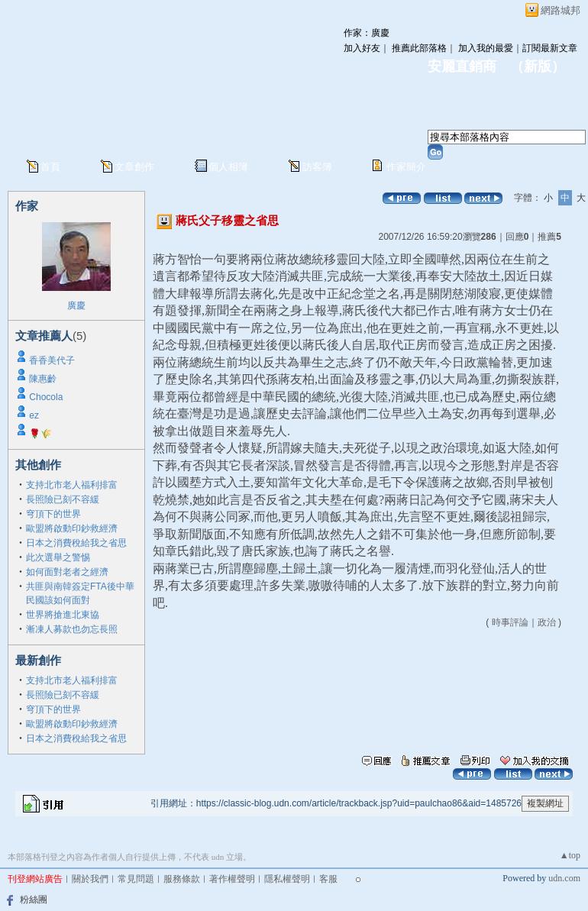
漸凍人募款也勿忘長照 (72, 629)
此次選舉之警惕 (58, 557)
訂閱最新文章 (550, 48)
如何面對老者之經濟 (67, 572)
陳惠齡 (43, 379)
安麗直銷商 (462, 66)
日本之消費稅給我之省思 (76, 543)
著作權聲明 (232, 879)
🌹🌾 (40, 434)
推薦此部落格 (419, 48)
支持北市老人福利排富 (72, 485)
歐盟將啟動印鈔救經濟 (72, 528)
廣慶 (76, 305)
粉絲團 (34, 900)
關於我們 (90, 879)
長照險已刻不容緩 (63, 499)
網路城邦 (561, 10)
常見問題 (136, 879)
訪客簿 (317, 167)
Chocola (46, 397)
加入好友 (362, 48)
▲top (570, 855)
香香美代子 (52, 360)
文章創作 (134, 167)
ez (34, 415)
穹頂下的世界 (53, 514)
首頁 (50, 167)
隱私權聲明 (287, 879)
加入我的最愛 (486, 48)
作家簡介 (406, 167)
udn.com (564, 878)
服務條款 (182, 879)
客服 (328, 879)
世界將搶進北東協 (63, 615)
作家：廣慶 (367, 33)
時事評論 (510, 622)
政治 (547, 622)
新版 (538, 66)
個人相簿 (228, 167)
